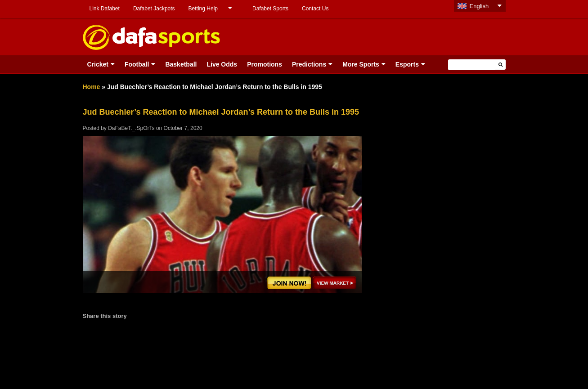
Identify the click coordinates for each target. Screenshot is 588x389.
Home (92, 87)
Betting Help (203, 9)
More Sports (361, 64)
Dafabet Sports (270, 9)
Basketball (181, 64)
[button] (500, 65)
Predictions (309, 64)
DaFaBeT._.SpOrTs (131, 128)
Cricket (98, 64)
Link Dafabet (105, 9)
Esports (407, 64)
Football (137, 64)
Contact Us (315, 9)
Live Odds (222, 64)
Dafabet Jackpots (154, 9)
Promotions (265, 64)
